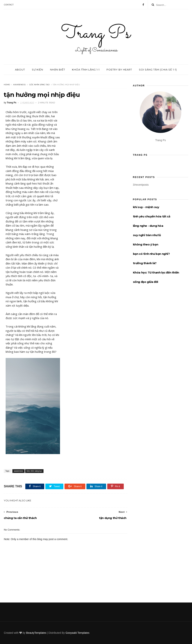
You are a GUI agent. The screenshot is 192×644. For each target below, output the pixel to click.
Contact (9, 5)
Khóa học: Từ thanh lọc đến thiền (156, 272)
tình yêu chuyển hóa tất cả (152, 216)
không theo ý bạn (146, 244)
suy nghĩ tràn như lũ (147, 235)
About (20, 70)
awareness (19, 85)
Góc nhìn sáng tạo (39, 85)
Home (7, 85)
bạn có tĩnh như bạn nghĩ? (151, 254)
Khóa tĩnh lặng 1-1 (86, 70)
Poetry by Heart (119, 70)
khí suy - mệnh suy (146, 207)
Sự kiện (37, 70)
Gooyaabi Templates (77, 633)
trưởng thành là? (145, 263)
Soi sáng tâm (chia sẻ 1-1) (158, 70)
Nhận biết (58, 70)
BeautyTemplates (36, 633)
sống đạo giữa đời (145, 282)
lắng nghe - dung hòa (148, 226)
